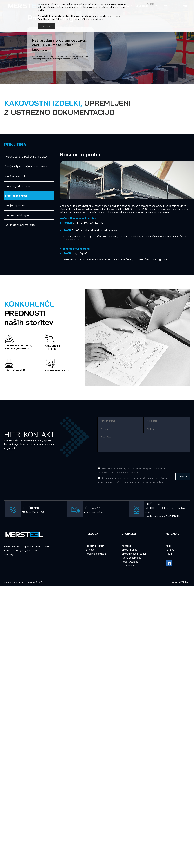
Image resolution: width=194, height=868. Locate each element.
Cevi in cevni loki (16, 176)
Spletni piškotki (130, 550)
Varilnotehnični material (20, 225)
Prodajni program (95, 546)
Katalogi (170, 550)
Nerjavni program (16, 205)
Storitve (90, 550)
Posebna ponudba (96, 554)
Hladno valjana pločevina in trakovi (27, 157)
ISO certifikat (129, 566)
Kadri (168, 546)
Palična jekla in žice (18, 186)
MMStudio (185, 582)
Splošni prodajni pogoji (134, 554)
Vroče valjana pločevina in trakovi (26, 166)
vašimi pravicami (123, 482)
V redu (46, 26)
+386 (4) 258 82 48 (33, 512)
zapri (152, 3)
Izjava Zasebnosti (132, 558)
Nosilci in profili (16, 196)
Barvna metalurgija (17, 215)
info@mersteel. (92, 512)
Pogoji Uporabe (130, 562)
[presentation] (121, 459)
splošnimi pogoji (147, 478)
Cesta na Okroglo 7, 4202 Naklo (163, 516)
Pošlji (183, 477)
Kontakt (126, 546)
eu (102, 512)
